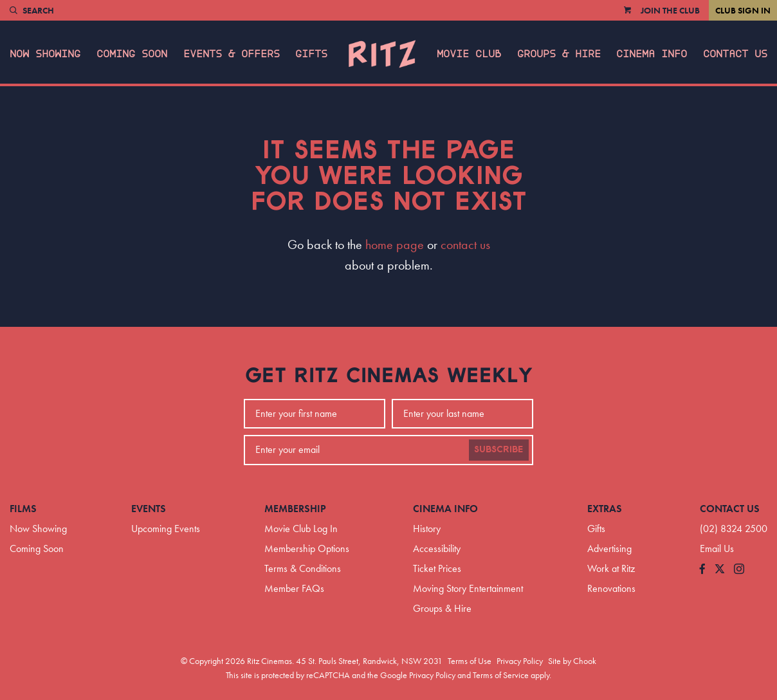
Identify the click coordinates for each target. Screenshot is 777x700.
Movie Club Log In (301, 529)
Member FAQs (294, 588)
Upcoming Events (166, 529)
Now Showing (45, 54)
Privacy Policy (520, 661)
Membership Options (307, 548)
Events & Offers (232, 54)
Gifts (311, 54)
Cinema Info (652, 54)
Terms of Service (501, 675)
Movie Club (469, 54)
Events (149, 509)
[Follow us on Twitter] (720, 570)
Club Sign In (743, 10)
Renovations (611, 588)
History (427, 529)
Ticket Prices (437, 568)
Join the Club (670, 10)
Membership (295, 509)
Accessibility (437, 548)
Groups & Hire (559, 54)
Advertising (609, 548)
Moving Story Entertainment (468, 588)
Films (23, 509)
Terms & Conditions (303, 568)
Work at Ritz (611, 568)
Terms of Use (470, 661)
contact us (465, 244)
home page (395, 244)
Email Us (717, 548)
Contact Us (735, 54)
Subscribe (499, 450)
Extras (605, 509)
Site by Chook (572, 661)
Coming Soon (132, 54)
